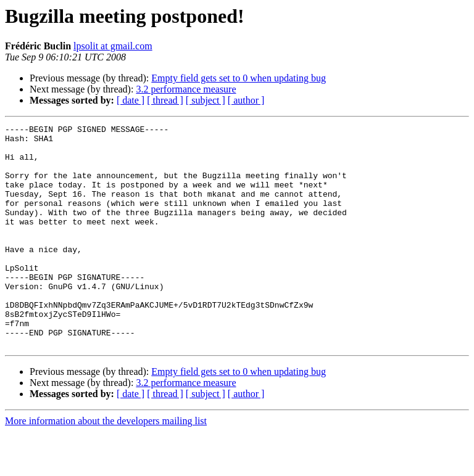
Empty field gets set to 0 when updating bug (239, 78)
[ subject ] (206, 100)
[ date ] (131, 100)
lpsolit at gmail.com (113, 46)
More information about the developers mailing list (106, 465)
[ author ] (246, 100)
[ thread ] (165, 100)
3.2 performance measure (186, 89)
